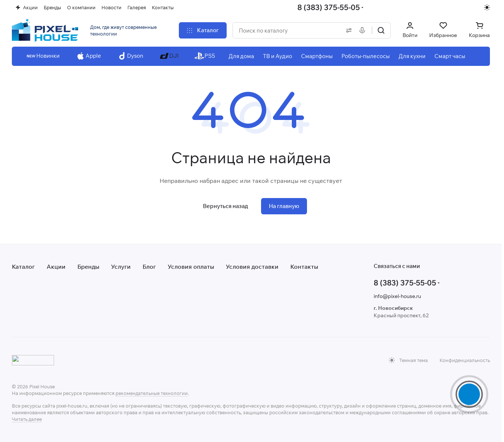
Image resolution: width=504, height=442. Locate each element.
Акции (56, 267)
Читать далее (27, 419)
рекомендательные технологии (152, 393)
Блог (149, 267)
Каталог (23, 267)
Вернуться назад (226, 206)
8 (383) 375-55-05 (329, 7)
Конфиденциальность (465, 360)
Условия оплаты (191, 267)
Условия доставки (252, 267)
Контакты (304, 267)
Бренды (88, 267)
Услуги (121, 267)
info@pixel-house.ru (397, 296)
